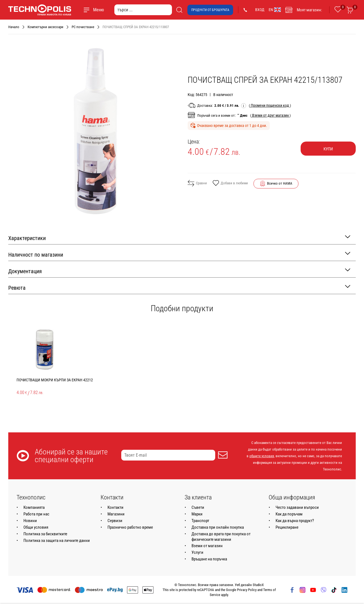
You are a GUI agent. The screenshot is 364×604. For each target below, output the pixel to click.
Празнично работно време (130, 527)
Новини (30, 521)
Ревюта (179, 287)
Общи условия (36, 527)
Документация (179, 271)
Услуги (197, 552)
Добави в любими (230, 183)
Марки (197, 514)
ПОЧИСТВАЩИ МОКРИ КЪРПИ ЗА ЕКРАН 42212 (55, 380)
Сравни (197, 183)
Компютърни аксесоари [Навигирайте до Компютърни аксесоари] (45, 27)
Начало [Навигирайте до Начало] (14, 27)
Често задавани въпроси (297, 507)
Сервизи (115, 521)
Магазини (116, 514)
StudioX (258, 585)
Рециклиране (287, 527)
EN (275, 10)
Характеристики (179, 238)
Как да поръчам (289, 514)
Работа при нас (36, 514)
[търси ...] (143, 10)
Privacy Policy (247, 590)
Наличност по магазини (179, 254)
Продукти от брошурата (210, 10)
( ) (270, 105)
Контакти (115, 507)
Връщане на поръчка (209, 559)
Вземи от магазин (207, 546)
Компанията (34, 507)
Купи (328, 149)
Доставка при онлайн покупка (218, 527)
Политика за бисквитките (45, 534)
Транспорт (200, 521)
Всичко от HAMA (280, 183)
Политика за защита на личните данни (57, 541)
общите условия (262, 456)
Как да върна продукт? (295, 521)
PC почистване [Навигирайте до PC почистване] (83, 27)
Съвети (198, 507)
